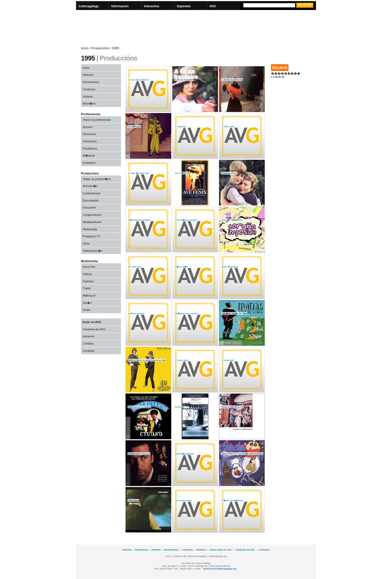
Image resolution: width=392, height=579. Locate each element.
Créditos (88, 343)
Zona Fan (89, 267)
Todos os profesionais (97, 120)
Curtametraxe (92, 193)
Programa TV (91, 236)
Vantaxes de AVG (94, 329)
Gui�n (87, 303)
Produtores (90, 148)
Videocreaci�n (93, 251)
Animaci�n (90, 186)
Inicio (86, 68)
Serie (86, 243)
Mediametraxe (92, 222)
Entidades (89, 163)
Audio (86, 310)
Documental (90, 200)
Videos (87, 274)
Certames (89, 89)
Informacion (120, 6)
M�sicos (89, 155)
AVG (213, 6)
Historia (88, 96)
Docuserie (89, 207)
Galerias (88, 281)
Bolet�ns (89, 103)
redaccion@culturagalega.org (220, 569)
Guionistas (90, 141)
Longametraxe (92, 215)
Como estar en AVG (221, 550)
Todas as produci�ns (97, 179)
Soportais (184, 6)
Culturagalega (89, 6)
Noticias (88, 75)
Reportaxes (141, 550)
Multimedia (90, 229)
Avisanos (89, 336)
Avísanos (264, 550)
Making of (89, 295)
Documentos (91, 82)
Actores (88, 127)
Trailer (87, 288)
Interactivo (152, 6)
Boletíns (201, 550)
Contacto (89, 351)
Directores (89, 134)
